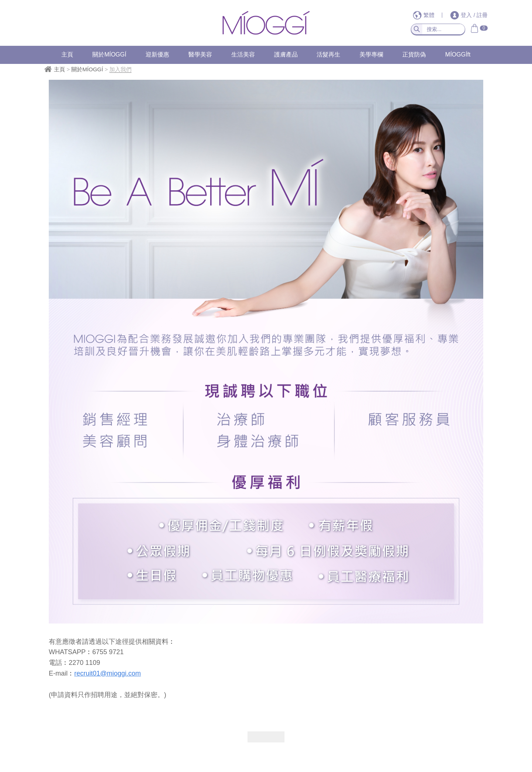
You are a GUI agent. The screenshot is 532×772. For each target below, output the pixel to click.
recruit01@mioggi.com (108, 673)
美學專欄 (371, 54)
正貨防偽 (414, 54)
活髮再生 (328, 54)
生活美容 (243, 54)
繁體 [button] (424, 15)
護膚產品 (286, 54)
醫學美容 (200, 54)
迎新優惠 (157, 54)
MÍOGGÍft (458, 54)
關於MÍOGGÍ (109, 54)
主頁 (67, 54)
